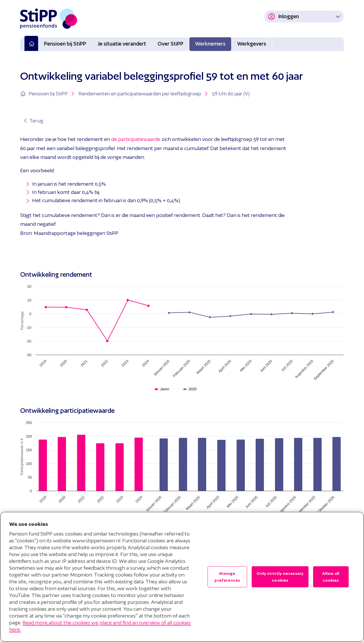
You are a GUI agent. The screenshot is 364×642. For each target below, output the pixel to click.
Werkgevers (252, 44)
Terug (33, 121)
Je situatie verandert (122, 44)
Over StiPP (170, 44)
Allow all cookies (331, 577)
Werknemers (210, 44)
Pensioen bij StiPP (65, 44)
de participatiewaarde (136, 139)
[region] (182, 577)
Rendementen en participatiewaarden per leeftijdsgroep (144, 94)
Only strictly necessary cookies (280, 577)
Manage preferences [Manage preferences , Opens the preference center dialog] (227, 577)
